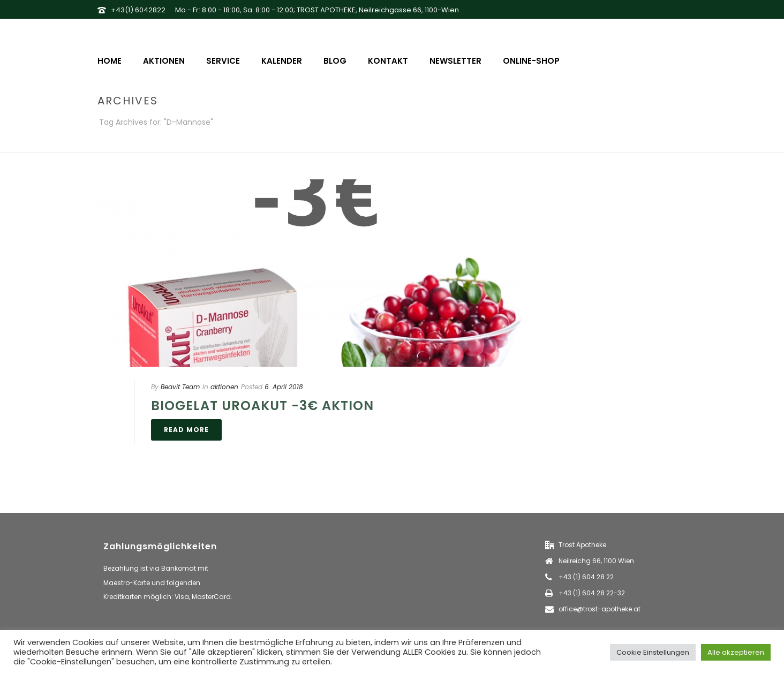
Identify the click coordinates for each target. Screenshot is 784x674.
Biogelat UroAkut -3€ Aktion (262, 406)
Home (110, 61)
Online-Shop (531, 61)
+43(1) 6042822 (138, 10)
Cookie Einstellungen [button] (653, 652)
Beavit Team (180, 387)
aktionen (224, 387)
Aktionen (164, 61)
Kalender (282, 61)
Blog (335, 61)
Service (223, 61)
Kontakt (388, 61)
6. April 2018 (284, 387)
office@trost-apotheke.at (600, 609)
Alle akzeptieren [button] (736, 652)
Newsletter (455, 61)
